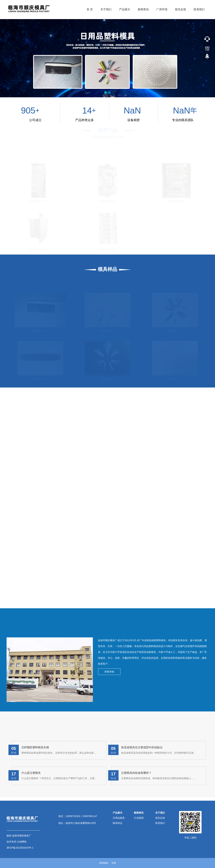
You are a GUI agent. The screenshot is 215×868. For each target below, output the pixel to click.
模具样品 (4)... (40, 379)
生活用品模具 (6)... (39, 201)
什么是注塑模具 (31, 773)
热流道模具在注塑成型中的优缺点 (142, 747)
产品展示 (125, 9)
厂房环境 (162, 9)
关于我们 (106, 9)
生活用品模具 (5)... (108, 201)
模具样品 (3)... (108, 379)
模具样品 (118, 823)
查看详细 (109, 672)
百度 (114, 863)
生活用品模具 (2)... (39, 249)
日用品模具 (119, 818)
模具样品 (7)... (40, 330)
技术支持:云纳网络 (17, 842)
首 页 (90, 9)
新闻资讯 (143, 9)
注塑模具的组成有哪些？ (136, 773)
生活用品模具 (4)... (177, 201)
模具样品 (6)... (108, 330)
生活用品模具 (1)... (108, 249)
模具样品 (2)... (175, 379)
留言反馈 (180, 9)
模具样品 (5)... (175, 330)
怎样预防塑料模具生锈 (35, 747)
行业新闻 (139, 818)
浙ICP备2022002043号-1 (20, 848)
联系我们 (199, 9)
